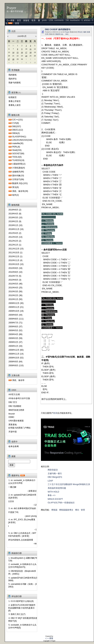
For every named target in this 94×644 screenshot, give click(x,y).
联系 (34, 20)
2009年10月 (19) (16, 311)
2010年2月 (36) (15, 295)
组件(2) (16, 195)
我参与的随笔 (15, 83)
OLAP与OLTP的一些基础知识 (61, 503)
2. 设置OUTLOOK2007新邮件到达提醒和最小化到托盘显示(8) (22, 608)
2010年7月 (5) (15, 276)
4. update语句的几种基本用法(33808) (23, 579)
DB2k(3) (16, 133)
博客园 (54, 510)
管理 (17, 23)
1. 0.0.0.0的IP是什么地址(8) (21, 601)
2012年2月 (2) (15, 241)
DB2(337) (17, 126)
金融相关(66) (18, 172)
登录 (55, 413)
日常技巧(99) (18, 179)
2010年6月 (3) (15, 280)
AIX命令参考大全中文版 (19, 398)
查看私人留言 (15, 105)
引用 (46, 34)
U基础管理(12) (19, 164)
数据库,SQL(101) (20, 183)
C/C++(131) (18, 120)
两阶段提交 (53, 470)
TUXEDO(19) (18, 160)
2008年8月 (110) (16, 366)
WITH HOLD (53, 492)
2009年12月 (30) (16, 303)
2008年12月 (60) (16, 350)
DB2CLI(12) (18, 130)
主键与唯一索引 (55, 474)
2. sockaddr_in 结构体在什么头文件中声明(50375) (22, 566)
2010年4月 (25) (15, 288)
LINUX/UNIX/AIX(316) (22, 140)
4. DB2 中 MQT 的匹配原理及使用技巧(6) (23, 620)
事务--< (52, 495)
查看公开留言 (15, 101)
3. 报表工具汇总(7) (17, 614)
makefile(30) (18, 143)
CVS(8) (16, 123)
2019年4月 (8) (15, 214)
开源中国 (13, 432)
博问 (77, 510)
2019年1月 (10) (15, 225)
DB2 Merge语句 (55, 477)
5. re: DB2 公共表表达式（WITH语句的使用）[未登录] (22, 535)
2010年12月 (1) (15, 256)
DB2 (67, 34)
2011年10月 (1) (15, 253)
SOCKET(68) (18, 154)
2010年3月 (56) (15, 292)
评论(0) (80, 32)
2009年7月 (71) (15, 323)
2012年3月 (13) (15, 237)
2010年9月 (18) (15, 268)
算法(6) (16, 187)
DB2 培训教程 (15, 406)
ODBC (11, 417)
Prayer (11, 8)
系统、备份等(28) (20, 191)
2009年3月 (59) (15, 338)
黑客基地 (13, 425)
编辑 (85, 32)
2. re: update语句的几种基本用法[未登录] (22, 496)
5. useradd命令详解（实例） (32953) (22, 585)
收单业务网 (14, 446)
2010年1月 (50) (15, 299)
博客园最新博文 (66, 510)
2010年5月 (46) (15, 284)
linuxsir (12, 414)
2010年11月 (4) (15, 260)
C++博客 (11, 20)
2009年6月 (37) (15, 327)
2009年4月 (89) (15, 334)
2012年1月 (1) (15, 245)
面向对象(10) (18, 176)
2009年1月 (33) (15, 346)
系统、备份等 (18, 380)
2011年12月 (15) (16, 249)
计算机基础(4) (19, 168)
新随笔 (26, 20)
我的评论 (13, 79)
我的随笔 (13, 75)
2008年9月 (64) (15, 362)
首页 (19, 20)
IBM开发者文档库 (16, 410)
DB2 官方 (13, 402)
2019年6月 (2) (15, 210)
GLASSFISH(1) (19, 137)
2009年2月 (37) (15, 342)
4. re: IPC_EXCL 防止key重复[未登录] (22, 521)
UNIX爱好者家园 (16, 421)
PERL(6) (16, 147)
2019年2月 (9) (15, 221)
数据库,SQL (59, 34)
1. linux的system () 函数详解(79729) (23, 559)
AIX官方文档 (14, 394)
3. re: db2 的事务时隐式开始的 (22, 508)
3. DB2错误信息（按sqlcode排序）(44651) (22, 572)
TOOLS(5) (17, 157)
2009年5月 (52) (15, 330)
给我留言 (13, 97)
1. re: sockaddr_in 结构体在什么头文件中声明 (22, 482)
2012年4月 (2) (15, 233)
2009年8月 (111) (16, 319)
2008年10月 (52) (16, 358)
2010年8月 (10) (15, 272)
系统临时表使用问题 (57, 488)
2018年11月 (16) (16, 229)
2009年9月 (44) (15, 315)
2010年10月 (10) (16, 264)
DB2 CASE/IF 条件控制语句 (58, 29)
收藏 (88, 32)
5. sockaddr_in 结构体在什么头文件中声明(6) (22, 626)
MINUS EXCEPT (55, 499)
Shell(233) (17, 150)
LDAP (50, 481)
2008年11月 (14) (16, 354)
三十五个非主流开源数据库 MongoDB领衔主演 (69, 484)
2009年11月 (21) (16, 307)
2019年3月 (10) (15, 218)
